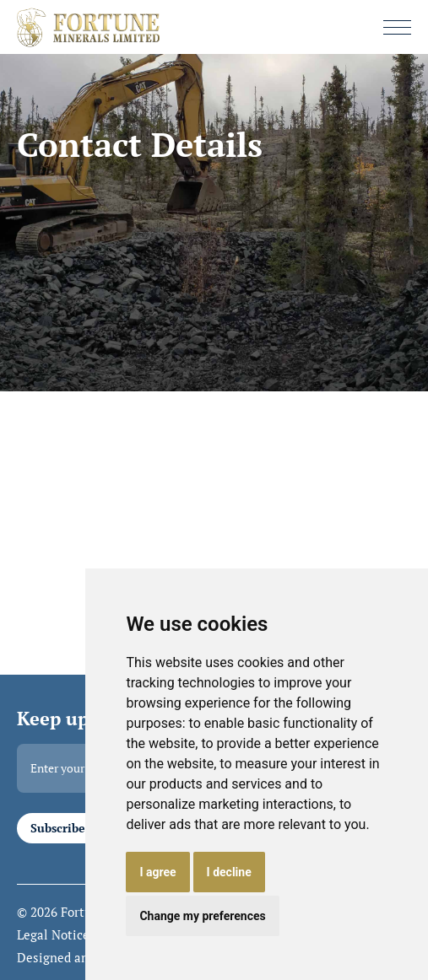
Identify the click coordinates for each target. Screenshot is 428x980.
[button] (397, 27)
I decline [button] (229, 872)
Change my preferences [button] (202, 916)
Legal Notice (53, 935)
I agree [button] (157, 872)
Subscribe (58, 828)
